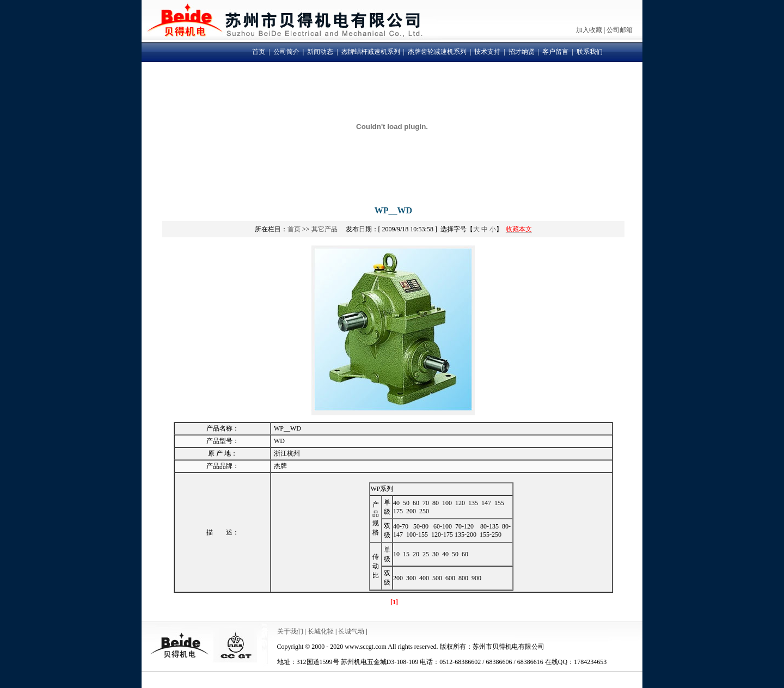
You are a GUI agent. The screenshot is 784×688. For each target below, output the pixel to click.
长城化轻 (321, 631)
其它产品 (324, 229)
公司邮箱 (620, 30)
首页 (294, 229)
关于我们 (290, 631)
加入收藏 (589, 30)
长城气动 (351, 631)
